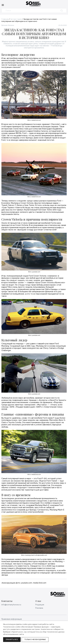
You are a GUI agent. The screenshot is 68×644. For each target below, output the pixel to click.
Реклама (39, 608)
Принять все (12, 639)
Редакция (40, 605)
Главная (5, 19)
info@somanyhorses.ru (11, 605)
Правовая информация (12, 619)
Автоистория (16, 19)
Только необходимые (35, 639)
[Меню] (3, 5)
